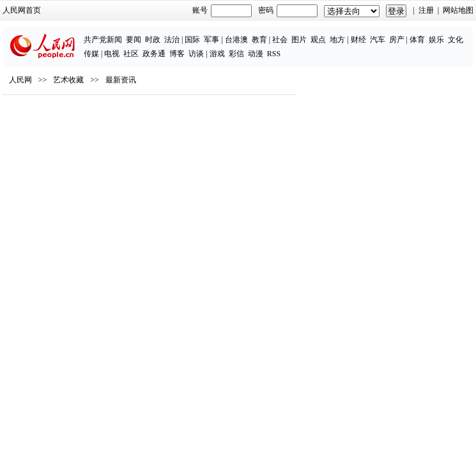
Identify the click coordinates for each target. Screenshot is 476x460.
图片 (299, 40)
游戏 (217, 54)
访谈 (196, 54)
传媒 (91, 54)
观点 (318, 40)
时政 (153, 40)
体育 (417, 40)
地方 (337, 40)
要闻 (134, 40)
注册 (426, 10)
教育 (259, 40)
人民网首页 (22, 10)
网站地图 (458, 10)
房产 (397, 40)
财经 (358, 40)
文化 (456, 40)
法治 (172, 40)
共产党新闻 (103, 40)
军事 (211, 40)
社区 (131, 54)
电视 (112, 54)
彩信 (236, 54)
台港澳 (236, 40)
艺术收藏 (68, 80)
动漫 (256, 54)
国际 (192, 40)
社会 (280, 40)
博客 (177, 54)
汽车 (378, 40)
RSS (274, 54)
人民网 (20, 80)
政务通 (154, 54)
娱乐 (436, 40)
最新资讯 (121, 80)
